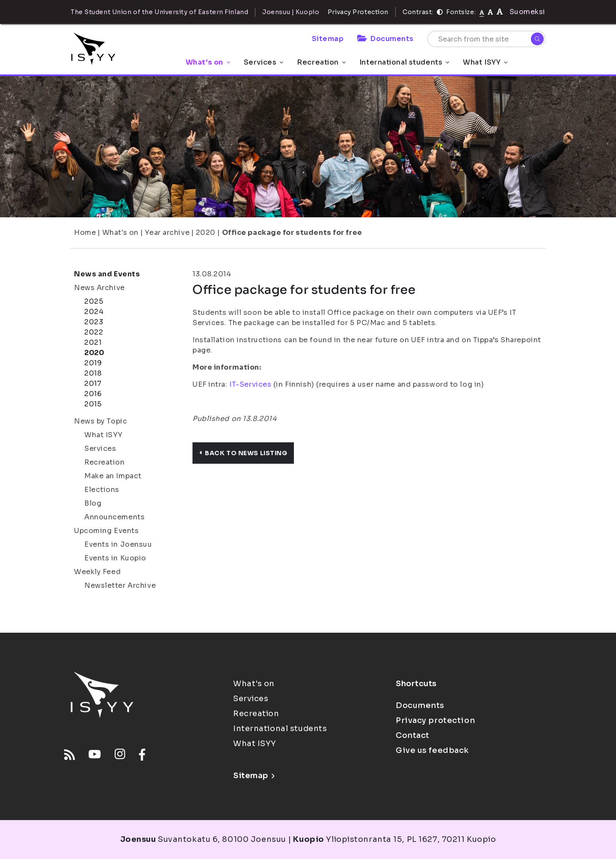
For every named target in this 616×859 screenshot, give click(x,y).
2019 (93, 363)
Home (85, 233)
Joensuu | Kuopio (291, 12)
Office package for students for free (292, 233)
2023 (94, 322)
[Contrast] (440, 12)
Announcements (114, 517)
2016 (93, 394)
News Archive (99, 288)
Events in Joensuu (118, 544)
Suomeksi (527, 12)
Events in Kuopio (115, 558)
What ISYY (485, 62)
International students (404, 62)
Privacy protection (435, 720)
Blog (93, 503)
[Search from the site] (486, 39)
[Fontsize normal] (482, 12)
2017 (93, 384)
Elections (102, 490)
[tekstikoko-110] (490, 12)
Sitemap (328, 39)
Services (264, 62)
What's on (208, 62)
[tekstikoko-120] (500, 12)
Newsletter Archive (120, 585)
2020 (206, 233)
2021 (93, 342)
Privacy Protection (358, 12)
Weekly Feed (97, 572)
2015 (93, 404)
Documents (385, 39)
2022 (94, 332)
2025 (94, 301)
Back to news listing (243, 453)
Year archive (167, 233)
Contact (413, 735)
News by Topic (101, 421)
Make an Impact (113, 476)
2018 (93, 373)
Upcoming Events (106, 531)
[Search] (537, 39)
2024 (94, 312)
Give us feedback (432, 750)
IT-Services (250, 384)
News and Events (107, 274)
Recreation (321, 62)
